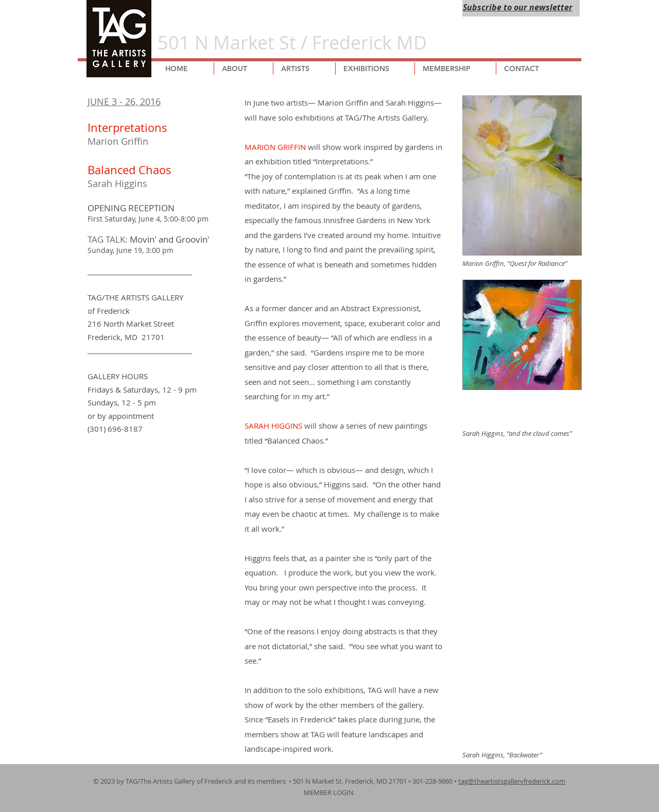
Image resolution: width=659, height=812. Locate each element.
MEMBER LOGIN (329, 792)
